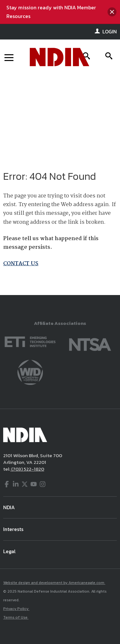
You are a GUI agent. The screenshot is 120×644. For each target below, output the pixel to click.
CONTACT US (21, 264)
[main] (60, 185)
